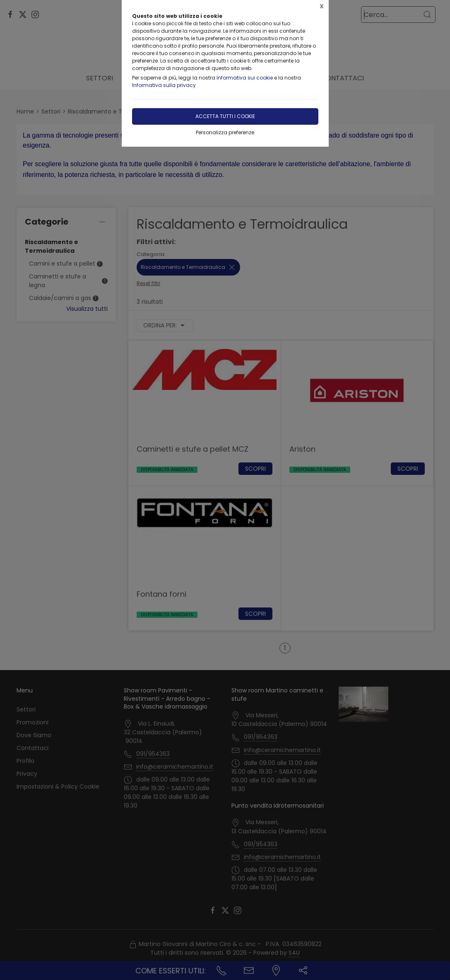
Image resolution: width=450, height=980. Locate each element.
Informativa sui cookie (245, 78)
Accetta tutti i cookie (225, 116)
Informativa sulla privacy (164, 85)
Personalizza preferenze (225, 132)
